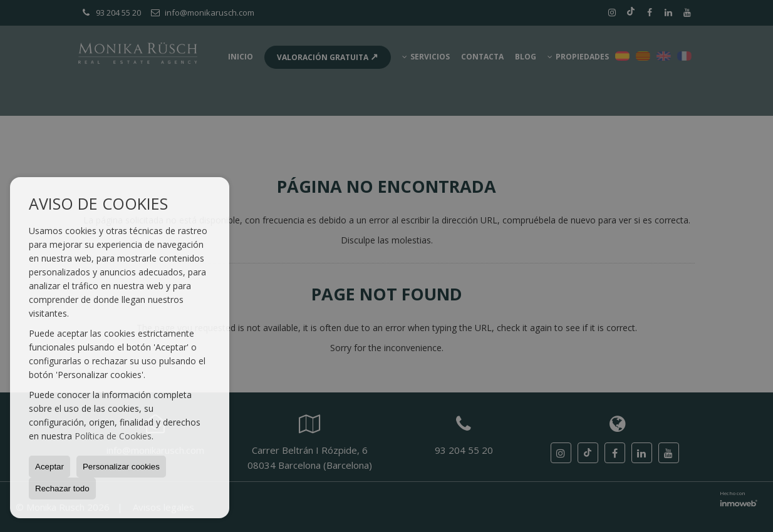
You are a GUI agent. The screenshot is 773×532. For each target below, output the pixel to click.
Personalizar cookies (121, 467)
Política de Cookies (113, 436)
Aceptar (49, 467)
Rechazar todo (62, 489)
